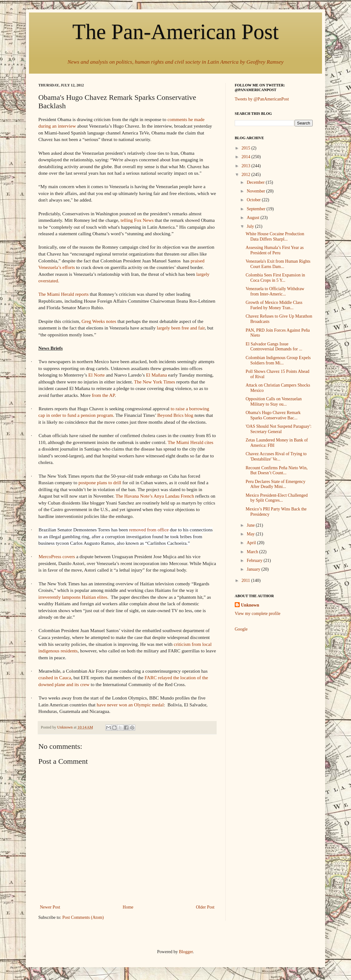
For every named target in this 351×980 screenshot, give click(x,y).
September (256, 209)
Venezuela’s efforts (57, 267)
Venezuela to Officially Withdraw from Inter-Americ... (275, 291)
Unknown (250, 605)
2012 (247, 175)
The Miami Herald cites (191, 442)
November (256, 191)
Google (241, 629)
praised (198, 261)
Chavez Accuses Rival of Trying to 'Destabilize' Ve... (276, 456)
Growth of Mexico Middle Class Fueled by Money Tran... (274, 305)
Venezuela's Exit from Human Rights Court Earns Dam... (278, 264)
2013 (247, 166)
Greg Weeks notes (99, 321)
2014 (247, 157)
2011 (246, 580)
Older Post (205, 907)
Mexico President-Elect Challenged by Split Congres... (277, 498)
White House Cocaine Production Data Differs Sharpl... (275, 236)
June (251, 525)
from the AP (103, 395)
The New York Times (155, 382)
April (252, 543)
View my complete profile (258, 614)
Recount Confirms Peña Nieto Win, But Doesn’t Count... (277, 470)
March (253, 552)
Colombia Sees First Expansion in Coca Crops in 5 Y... (275, 278)
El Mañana (156, 375)
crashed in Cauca (55, 678)
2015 (247, 148)
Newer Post (50, 907)
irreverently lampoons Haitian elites (73, 597)
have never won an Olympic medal (130, 705)
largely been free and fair (181, 328)
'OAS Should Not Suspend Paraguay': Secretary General (279, 429)
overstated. (49, 281)
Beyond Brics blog (175, 415)
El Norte (96, 375)
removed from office (149, 530)
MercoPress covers (57, 556)
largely (203, 274)
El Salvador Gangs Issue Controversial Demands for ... (274, 347)
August (253, 218)
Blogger (186, 952)
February (255, 561)
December (256, 182)
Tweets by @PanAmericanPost (262, 99)
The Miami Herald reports (63, 294)
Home (128, 907)
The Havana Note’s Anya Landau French (155, 496)
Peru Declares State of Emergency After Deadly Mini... (276, 484)
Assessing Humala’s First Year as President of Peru (275, 250)
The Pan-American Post (175, 32)
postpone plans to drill (100, 483)
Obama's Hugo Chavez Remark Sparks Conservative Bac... (273, 415)
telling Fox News (137, 220)
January (254, 569)
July (251, 226)
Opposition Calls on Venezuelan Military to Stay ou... (274, 402)
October (254, 200)
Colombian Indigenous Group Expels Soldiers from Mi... (278, 360)
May (251, 534)
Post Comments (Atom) (83, 917)
